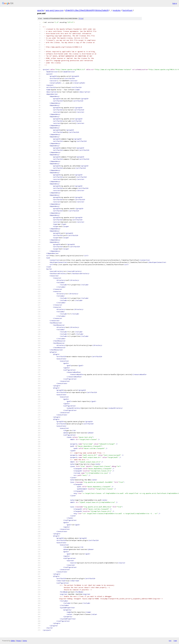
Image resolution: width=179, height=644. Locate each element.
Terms (25, 641)
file (81, 19)
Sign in (175, 3)
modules (117, 10)
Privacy (19, 641)
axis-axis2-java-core (55, 10)
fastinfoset (127, 10)
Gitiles (13, 641)
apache (41, 10)
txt (170, 641)
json (175, 641)
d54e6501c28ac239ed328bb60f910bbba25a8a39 (87, 10)
